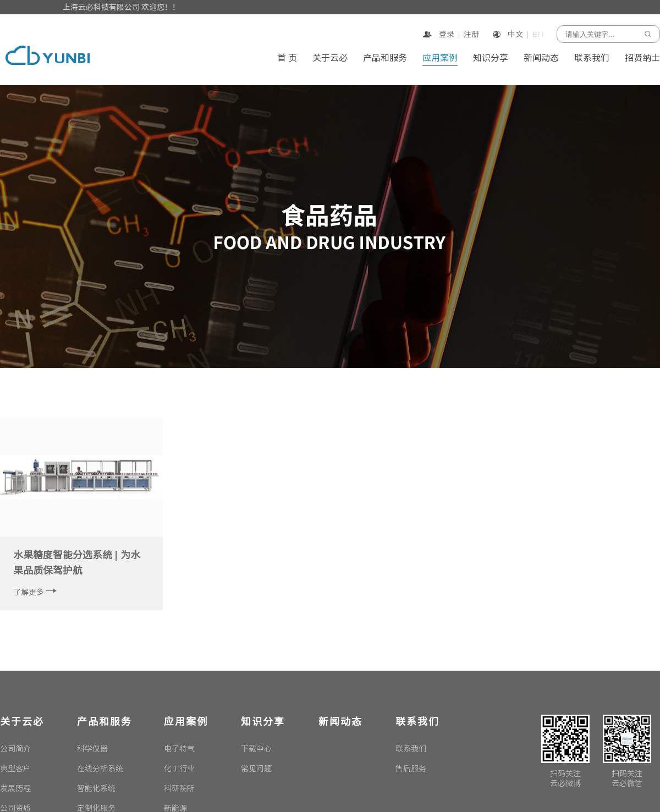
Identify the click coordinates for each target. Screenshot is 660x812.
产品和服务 (385, 58)
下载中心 (256, 749)
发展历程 (15, 788)
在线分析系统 (100, 769)
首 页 (287, 58)
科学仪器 (92, 749)
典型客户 (15, 769)
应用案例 (440, 58)
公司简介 (15, 749)
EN (538, 34)
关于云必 (330, 58)
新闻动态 (541, 58)
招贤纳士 (642, 58)
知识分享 (491, 58)
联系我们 (592, 58)
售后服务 (411, 769)
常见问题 (256, 769)
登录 (446, 34)
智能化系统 (96, 788)
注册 (471, 34)
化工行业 (179, 769)
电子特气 (179, 749)
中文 (515, 34)
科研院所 (179, 788)
